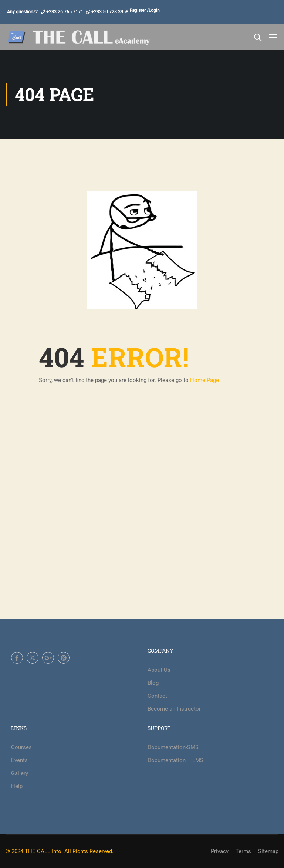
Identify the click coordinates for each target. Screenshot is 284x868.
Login (154, 10)
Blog (153, 683)
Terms (243, 851)
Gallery (20, 773)
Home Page (204, 380)
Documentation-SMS (173, 747)
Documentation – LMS (175, 760)
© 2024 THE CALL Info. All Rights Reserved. (60, 851)
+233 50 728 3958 (109, 12)
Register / (139, 10)
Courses (21, 747)
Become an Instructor (174, 709)
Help (17, 786)
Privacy (220, 851)
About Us (159, 670)
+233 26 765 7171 (64, 12)
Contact (157, 696)
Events (19, 760)
